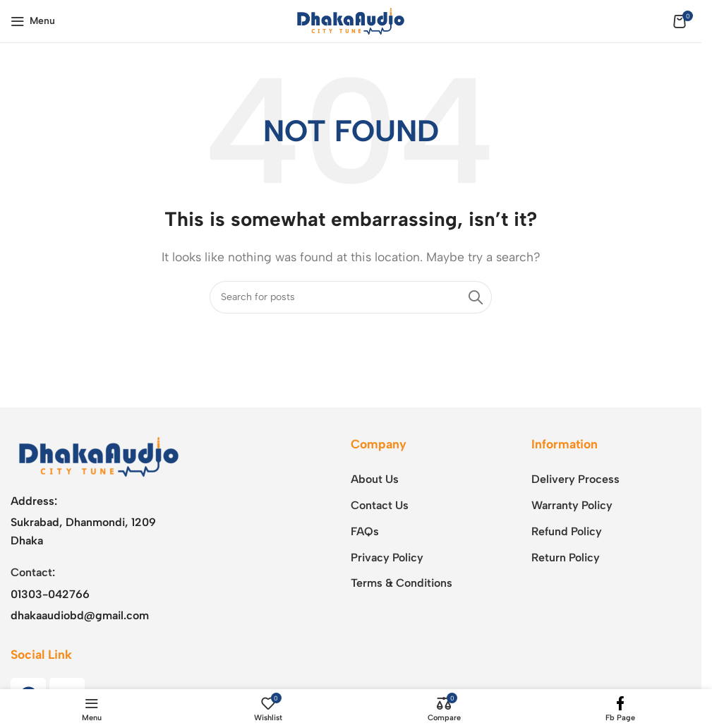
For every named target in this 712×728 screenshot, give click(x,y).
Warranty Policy (572, 505)
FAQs (365, 531)
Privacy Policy (387, 557)
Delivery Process (575, 479)
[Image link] (99, 456)
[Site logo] (351, 20)
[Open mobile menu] (33, 21)
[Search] (351, 297)
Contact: (33, 572)
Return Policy (566, 557)
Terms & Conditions (402, 583)
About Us (375, 479)
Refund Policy (567, 531)
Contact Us (380, 505)
